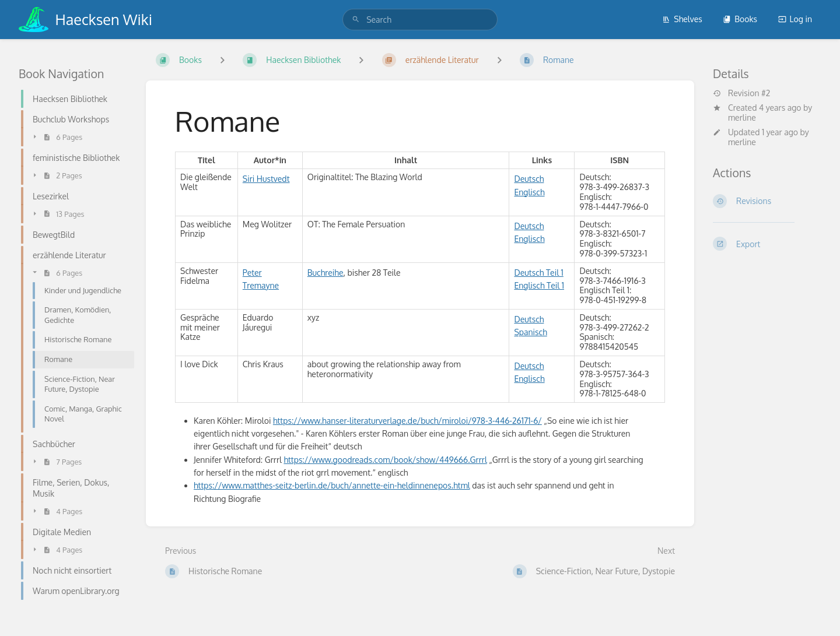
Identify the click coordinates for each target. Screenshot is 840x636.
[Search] (356, 20)
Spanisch (530, 332)
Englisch (529, 192)
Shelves (682, 19)
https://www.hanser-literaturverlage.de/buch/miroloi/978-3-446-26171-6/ (407, 421)
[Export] (767, 244)
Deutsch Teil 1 (538, 273)
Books (740, 19)
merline (742, 117)
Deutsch (529, 179)
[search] (420, 20)
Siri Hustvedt (266, 179)
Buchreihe (325, 273)
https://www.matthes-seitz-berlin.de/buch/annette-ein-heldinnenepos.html (332, 485)
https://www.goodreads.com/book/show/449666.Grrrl (385, 460)
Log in (795, 19)
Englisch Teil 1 (539, 285)
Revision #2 (741, 93)
